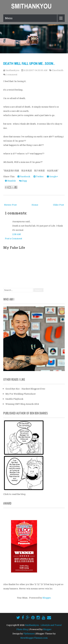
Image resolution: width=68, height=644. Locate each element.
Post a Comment (14, 238)
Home (35, 205)
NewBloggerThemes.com (34, 638)
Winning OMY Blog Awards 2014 (22, 404)
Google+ (52, 176)
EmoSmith (58, 70)
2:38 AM (17, 234)
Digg (23, 181)
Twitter (39, 176)
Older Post (58, 205)
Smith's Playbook (14, 399)
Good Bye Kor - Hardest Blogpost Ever (25, 389)
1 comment (12, 74)
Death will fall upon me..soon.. (29, 64)
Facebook (24, 176)
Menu (9, 18)
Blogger (47, 598)
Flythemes (29, 634)
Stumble (10, 181)
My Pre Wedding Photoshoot (20, 394)
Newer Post (10, 205)
